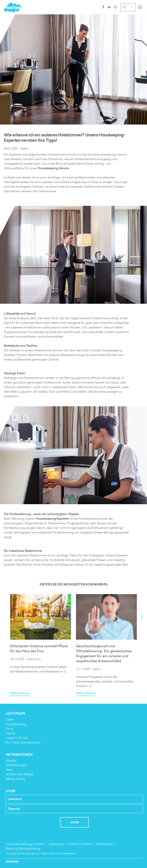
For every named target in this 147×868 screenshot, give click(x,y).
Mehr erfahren (20, 693)
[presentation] (142, 617)
